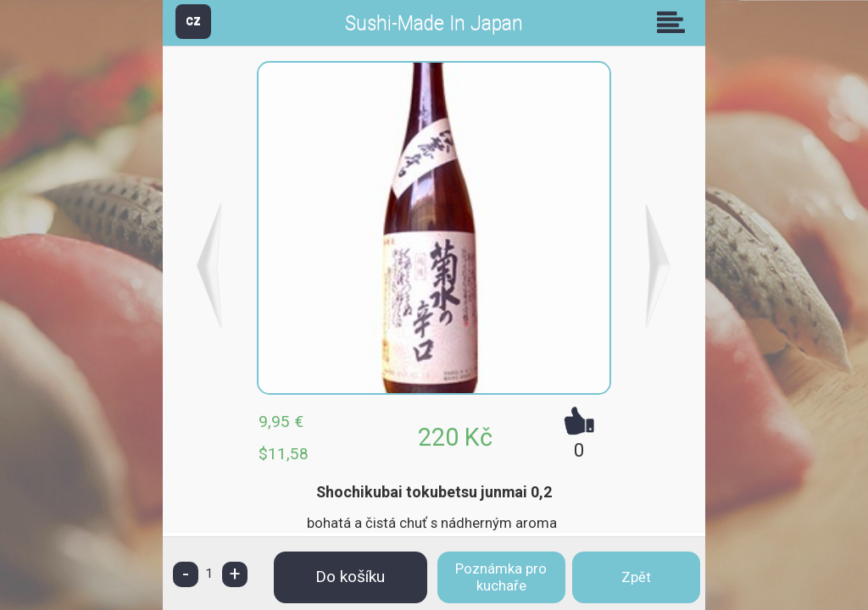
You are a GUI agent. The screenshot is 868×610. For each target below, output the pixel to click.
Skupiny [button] (675, 22)
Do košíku (350, 577)
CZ (193, 21)
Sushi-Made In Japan (434, 23)
